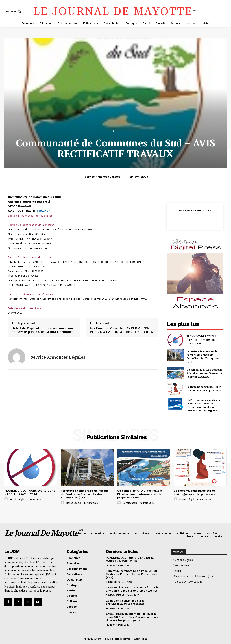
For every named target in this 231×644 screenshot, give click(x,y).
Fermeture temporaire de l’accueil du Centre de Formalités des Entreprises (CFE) (203, 356)
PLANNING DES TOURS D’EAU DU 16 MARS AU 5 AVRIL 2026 (202, 340)
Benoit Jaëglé (17, 499)
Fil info (110, 566)
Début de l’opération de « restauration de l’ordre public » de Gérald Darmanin (43, 330)
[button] (13, 12)
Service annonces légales (103, 177)
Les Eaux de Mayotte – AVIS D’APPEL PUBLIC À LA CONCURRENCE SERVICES (121, 330)
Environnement (115, 595)
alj (116, 131)
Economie (112, 582)
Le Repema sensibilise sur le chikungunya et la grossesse (204, 389)
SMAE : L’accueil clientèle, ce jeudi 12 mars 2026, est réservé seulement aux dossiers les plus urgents (204, 405)
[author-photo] (7, 499)
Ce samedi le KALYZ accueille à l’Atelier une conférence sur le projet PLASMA (204, 373)
